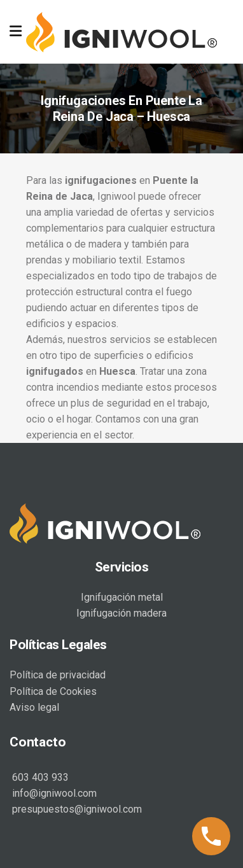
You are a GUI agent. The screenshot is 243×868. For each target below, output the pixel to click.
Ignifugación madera (121, 613)
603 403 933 (39, 777)
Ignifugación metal (122, 597)
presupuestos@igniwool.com (76, 809)
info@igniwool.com (53, 793)
